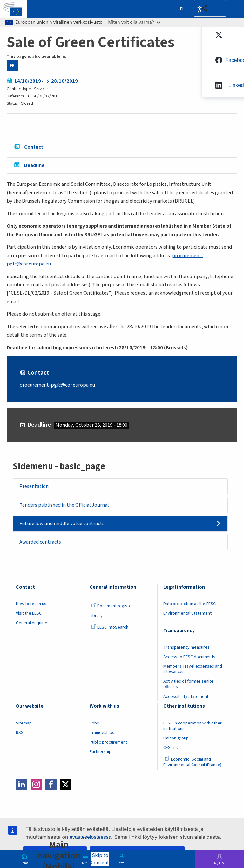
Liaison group (176, 738)
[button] (210, 8)
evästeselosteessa (91, 837)
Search (122, 862)
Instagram (36, 785)
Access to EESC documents (189, 657)
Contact (34, 147)
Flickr (95, 785)
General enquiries (33, 623)
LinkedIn (22, 785)
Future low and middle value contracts (62, 524)
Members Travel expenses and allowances (193, 669)
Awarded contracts (41, 542)
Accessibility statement (186, 697)
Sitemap (24, 723)
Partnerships (102, 752)
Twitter (65, 785)
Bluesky (80, 785)
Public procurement (108, 742)
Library (96, 616)
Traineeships (102, 733)
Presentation (34, 487)
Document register (112, 606)
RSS (20, 733)
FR (12, 66)
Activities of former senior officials (188, 684)
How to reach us (31, 604)
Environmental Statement (187, 614)
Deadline (34, 165)
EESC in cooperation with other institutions (193, 726)
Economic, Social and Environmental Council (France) (193, 762)
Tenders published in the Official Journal (64, 505)
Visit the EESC (29, 614)
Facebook (51, 785)
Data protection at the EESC (190, 604)
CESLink (171, 748)
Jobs (94, 723)
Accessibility (200, 9)
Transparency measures (186, 648)
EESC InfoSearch (110, 628)
